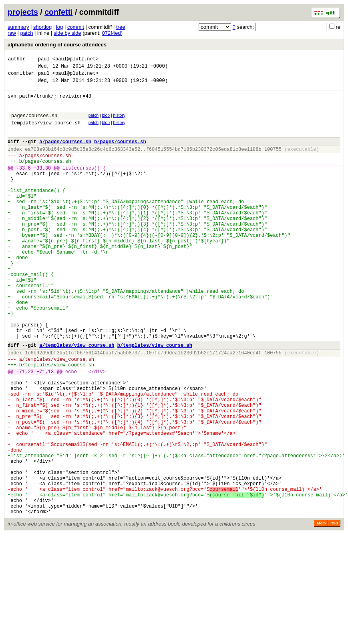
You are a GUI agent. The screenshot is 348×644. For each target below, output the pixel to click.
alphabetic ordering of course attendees (57, 45)
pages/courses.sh (34, 124)
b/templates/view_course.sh (155, 399)
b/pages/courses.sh (120, 153)
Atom (321, 612)
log (59, 27)
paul (44, 60)
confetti (58, 12)
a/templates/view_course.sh (77, 399)
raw (12, 33)
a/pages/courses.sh (65, 153)
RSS (334, 612)
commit (76, 27)
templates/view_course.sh (46, 132)
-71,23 (25, 430)
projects (23, 12)
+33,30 (42, 185)
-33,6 (24, 185)
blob (106, 123)
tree (121, 27)
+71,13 (45, 430)
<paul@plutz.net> (75, 60)
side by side (67, 33)
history (119, 123)
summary (18, 27)
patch (27, 33)
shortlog (42, 27)
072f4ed (112, 33)
